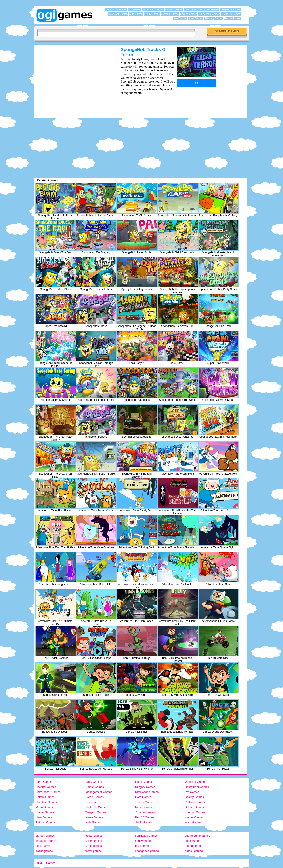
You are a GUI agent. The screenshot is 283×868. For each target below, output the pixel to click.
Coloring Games (193, 9)
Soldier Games (194, 807)
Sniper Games (45, 812)
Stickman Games (96, 807)
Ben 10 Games (145, 817)
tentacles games (46, 841)
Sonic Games (144, 822)
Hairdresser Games (48, 792)
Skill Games (135, 9)
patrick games (194, 851)
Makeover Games (118, 14)
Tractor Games (145, 802)
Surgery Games (145, 787)
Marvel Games (194, 817)
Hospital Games (46, 787)
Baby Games (94, 782)
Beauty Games (194, 797)
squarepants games (197, 836)
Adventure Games (230, 9)
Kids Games (136, 14)
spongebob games (147, 851)
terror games (94, 851)
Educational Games (209, 14)
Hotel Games (143, 782)
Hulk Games (93, 822)
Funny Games (152, 14)
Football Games (195, 812)
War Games (180, 18)
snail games (192, 841)
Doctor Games (95, 787)
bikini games (143, 846)
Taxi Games (93, 802)
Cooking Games (174, 9)
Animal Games (45, 797)
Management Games (99, 792)
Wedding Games (196, 782)
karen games (94, 841)
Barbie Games (95, 797)
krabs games (94, 846)
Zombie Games (145, 812)
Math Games (193, 822)
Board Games (211, 9)
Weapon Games (96, 812)
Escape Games (188, 14)
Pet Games (192, 792)
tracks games (44, 851)
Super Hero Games (153, 9)
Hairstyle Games (46, 802)
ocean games (94, 836)
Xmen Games (94, 817)
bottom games (194, 846)
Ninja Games (143, 807)
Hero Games (44, 817)
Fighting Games (170, 14)
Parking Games (195, 802)
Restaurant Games (197, 787)
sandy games (144, 841)
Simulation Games (147, 792)
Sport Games (195, 18)
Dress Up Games (231, 14)
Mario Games (44, 807)
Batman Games (46, 822)
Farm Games (44, 782)
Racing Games (232, 18)
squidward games (146, 836)
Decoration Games (116, 9)
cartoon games (45, 836)
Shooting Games (213, 18)
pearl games (44, 846)
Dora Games (143, 797)
